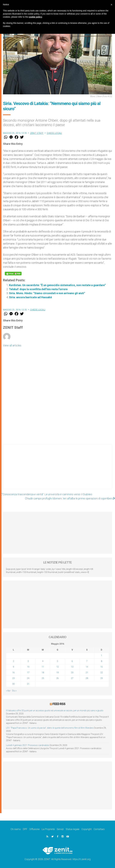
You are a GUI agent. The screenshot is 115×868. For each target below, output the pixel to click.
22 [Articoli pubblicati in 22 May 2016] (102, 673)
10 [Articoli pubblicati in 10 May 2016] (28, 667)
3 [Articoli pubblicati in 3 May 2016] (28, 661)
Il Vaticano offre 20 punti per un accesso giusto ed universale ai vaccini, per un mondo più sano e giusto (55, 711)
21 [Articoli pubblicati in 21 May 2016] (87, 673)
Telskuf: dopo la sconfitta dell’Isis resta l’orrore (38, 289)
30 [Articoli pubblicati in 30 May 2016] (13, 684)
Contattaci (99, 829)
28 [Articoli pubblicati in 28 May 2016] (87, 678)
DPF (25, 829)
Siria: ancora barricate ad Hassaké (30, 297)
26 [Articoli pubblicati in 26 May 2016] (57, 678)
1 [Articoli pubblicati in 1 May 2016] (102, 655)
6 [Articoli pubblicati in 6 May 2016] (72, 661)
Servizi (60, 829)
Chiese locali (54, 133)
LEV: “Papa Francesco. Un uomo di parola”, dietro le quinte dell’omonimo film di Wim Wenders (50, 728)
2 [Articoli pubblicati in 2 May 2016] (13, 661)
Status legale (73, 829)
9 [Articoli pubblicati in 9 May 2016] (13, 667)
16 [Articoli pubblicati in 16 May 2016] (13, 673)
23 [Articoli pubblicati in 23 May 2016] (13, 678)
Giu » (14, 691)
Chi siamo (16, 829)
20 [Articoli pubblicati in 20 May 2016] (72, 673)
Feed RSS (59, 704)
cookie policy (35, 17)
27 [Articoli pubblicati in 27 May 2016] (72, 678)
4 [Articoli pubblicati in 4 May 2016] (43, 661)
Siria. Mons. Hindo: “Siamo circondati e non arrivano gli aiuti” (47, 293)
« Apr (8, 691)
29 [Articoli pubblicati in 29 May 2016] (102, 678)
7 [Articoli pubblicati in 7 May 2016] (87, 661)
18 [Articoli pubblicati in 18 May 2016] (43, 673)
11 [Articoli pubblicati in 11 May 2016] (43, 667)
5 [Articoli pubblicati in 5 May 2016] (57, 661)
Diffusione (35, 829)
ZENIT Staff (37, 133)
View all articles (12, 345)
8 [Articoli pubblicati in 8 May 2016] (102, 661)
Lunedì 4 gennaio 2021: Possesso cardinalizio (28, 745)
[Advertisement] (57, 470)
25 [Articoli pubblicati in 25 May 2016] (43, 678)
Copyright (86, 829)
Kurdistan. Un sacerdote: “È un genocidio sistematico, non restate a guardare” (57, 285)
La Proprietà (48, 829)
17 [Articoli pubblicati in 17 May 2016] (28, 673)
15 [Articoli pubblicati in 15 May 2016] (102, 667)
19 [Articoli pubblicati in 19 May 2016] (57, 673)
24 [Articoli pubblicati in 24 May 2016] (28, 678)
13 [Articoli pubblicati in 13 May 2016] (72, 667)
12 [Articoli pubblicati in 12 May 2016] (57, 667)
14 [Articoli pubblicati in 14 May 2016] (87, 667)
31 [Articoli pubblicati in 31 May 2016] (28, 684)
